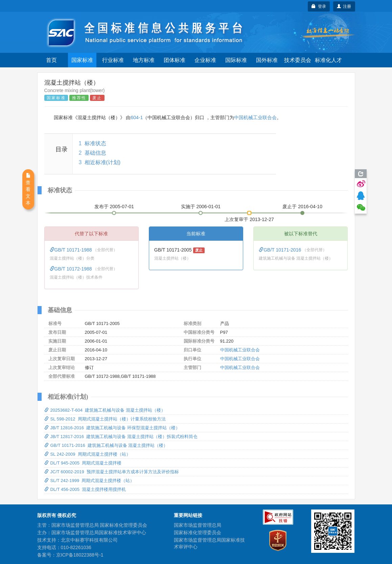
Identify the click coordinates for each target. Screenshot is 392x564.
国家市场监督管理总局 (198, 525)
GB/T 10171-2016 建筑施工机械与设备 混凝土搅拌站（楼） (106, 445)
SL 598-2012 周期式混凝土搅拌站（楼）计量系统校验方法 (105, 419)
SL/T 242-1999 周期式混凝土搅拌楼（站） (89, 481)
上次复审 (249, 218)
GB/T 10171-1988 (72, 250)
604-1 (137, 117)
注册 (344, 6)
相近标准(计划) (103, 162)
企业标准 (205, 60)
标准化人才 (328, 60)
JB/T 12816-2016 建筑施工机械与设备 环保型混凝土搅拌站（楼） (112, 428)
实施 (201, 207)
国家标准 (82, 60)
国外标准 (267, 60)
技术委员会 (298, 60)
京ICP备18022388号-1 (80, 555)
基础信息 (95, 153)
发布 (114, 207)
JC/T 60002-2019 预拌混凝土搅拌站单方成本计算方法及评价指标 (112, 472)
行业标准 (113, 60)
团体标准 (175, 60)
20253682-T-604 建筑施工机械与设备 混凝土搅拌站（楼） (105, 410)
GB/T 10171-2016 (281, 250)
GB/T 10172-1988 (72, 269)
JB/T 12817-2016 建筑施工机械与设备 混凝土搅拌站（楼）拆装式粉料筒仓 (121, 437)
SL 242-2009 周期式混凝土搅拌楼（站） (87, 454)
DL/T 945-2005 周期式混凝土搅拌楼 (83, 463)
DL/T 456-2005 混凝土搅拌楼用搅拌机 (85, 489)
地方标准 (144, 60)
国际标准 (236, 60)
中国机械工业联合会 (255, 117)
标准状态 (95, 143)
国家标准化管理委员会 (198, 533)
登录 (319, 6)
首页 (51, 60)
